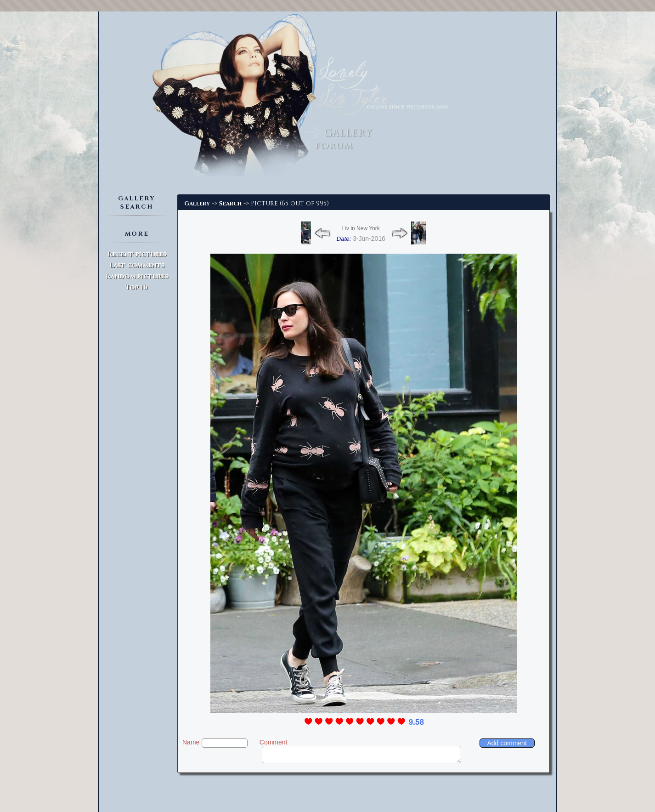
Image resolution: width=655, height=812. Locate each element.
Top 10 (137, 287)
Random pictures (137, 276)
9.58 (416, 722)
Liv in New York (361, 228)
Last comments (137, 265)
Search (230, 204)
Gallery (197, 204)
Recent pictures (137, 254)
